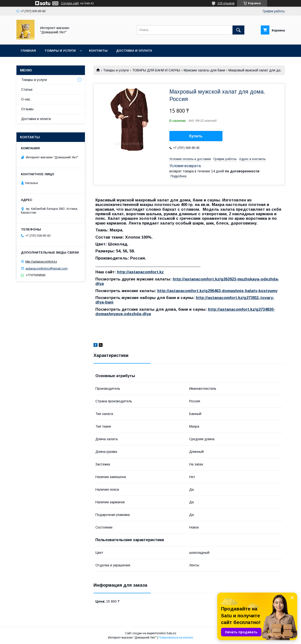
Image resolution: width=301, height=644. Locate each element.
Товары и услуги (60, 51)
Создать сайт (70, 3)
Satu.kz (171, 633)
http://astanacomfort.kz (140, 272)
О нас (26, 99)
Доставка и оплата (134, 51)
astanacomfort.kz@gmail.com (47, 268)
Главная (28, 51)
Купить (196, 136)
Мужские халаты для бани (204, 70)
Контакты (98, 51)
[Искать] (238, 30)
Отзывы (27, 109)
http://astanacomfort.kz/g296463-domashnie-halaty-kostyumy (217, 291)
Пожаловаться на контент (176, 638)
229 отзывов (226, 3)
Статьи (27, 90)
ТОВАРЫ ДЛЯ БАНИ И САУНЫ (156, 70)
